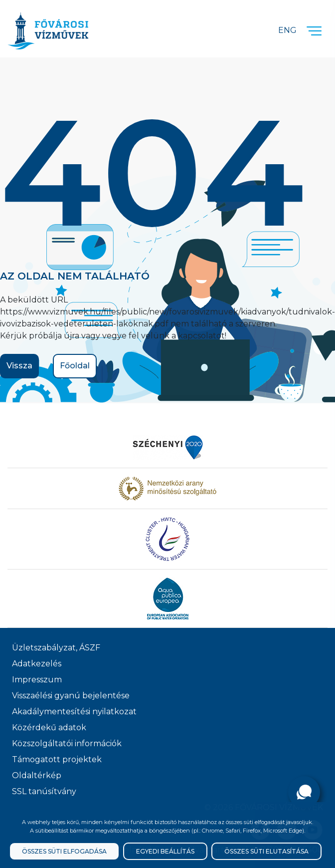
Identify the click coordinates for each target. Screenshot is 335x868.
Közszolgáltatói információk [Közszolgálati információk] (67, 743)
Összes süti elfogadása (64, 851)
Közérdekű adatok (49, 727)
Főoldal (75, 366)
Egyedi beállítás (165, 851)
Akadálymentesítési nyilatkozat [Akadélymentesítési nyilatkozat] (74, 712)
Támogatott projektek (57, 759)
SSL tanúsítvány (44, 791)
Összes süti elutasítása (266, 851)
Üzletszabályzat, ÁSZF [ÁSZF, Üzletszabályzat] (56, 648)
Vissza (19, 366)
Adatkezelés (37, 664)
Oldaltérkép (37, 775)
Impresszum (37, 680)
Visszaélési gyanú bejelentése (71, 696)
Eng (287, 30)
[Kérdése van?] (304, 792)
